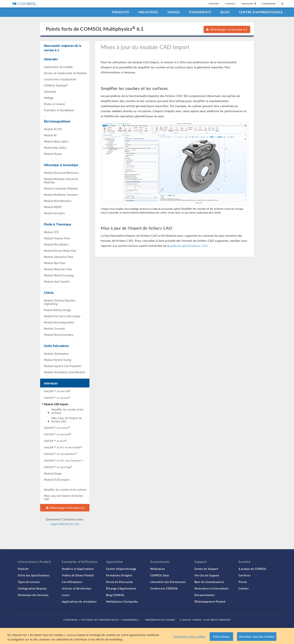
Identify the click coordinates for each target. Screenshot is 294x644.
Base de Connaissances (209, 582)
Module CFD (51, 232)
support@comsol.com (65, 524)
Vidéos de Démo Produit (78, 575)
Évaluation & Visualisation (59, 110)
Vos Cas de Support (207, 575)
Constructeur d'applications (60, 79)
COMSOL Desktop (56, 85)
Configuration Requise (32, 588)
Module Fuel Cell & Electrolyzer (62, 316)
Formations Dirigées (119, 575)
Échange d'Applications (121, 588)
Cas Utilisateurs (72, 582)
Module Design (53, 473)
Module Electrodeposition (59, 322)
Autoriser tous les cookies (257, 637)
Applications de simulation (79, 601)
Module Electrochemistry (59, 335)
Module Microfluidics (56, 244)
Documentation (205, 595)
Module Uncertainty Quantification (64, 372)
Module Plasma (53, 154)
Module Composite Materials (61, 188)
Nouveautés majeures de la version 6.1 (63, 48)
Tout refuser (221, 637)
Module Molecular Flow (58, 269)
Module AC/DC (53, 129)
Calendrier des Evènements (168, 582)
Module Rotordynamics (58, 201)
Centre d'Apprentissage (261, 12)
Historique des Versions (33, 595)
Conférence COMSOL (164, 588)
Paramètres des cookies (189, 637)
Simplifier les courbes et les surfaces (67, 411)
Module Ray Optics (55, 148)
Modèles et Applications (78, 569)
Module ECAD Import (57, 480)
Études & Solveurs (55, 104)
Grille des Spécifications (34, 575)
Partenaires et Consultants (212, 588)
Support (214, 4)
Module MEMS (53, 207)
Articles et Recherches (77, 588)
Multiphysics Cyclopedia (122, 601)
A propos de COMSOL (253, 569)
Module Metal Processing (59, 275)
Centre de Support (206, 569)
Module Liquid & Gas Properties (63, 366)
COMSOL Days (160, 575)
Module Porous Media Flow (60, 251)
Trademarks (130, 620)
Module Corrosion (54, 328)
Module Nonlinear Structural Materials (61, 181)
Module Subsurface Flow (59, 257)
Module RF (50, 135)
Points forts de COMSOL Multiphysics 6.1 (95, 29)
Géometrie (50, 92)
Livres (66, 595)
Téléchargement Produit (210, 601)
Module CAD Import (56, 404)
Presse (243, 582)
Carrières (244, 575)
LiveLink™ (57, 391)
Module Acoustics (54, 213)
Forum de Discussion (120, 582)
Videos (174, 12)
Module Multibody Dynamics (61, 195)
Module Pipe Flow (54, 263)
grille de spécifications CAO (189, 246)
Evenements (200, 12)
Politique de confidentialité (100, 620)
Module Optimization (56, 354)
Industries (148, 12)
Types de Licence (29, 582)
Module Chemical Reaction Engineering (60, 302)
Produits (120, 12)
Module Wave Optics (56, 141)
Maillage (49, 98)
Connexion (269, 4)
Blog (225, 12)
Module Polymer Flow (57, 238)
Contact (231, 4)
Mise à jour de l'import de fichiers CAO (66, 420)
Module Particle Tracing (58, 360)
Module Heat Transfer (57, 281)
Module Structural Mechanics (61, 173)
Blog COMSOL (115, 595)
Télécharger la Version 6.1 (227, 29)
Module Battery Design (57, 310)
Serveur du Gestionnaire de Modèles (65, 73)
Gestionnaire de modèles (58, 67)
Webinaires (158, 569)
